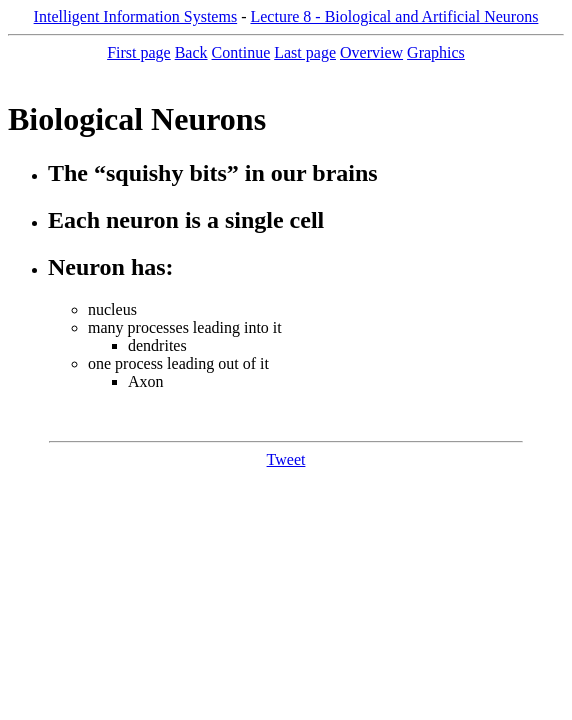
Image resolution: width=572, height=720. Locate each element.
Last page (305, 52)
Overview (371, 52)
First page (139, 52)
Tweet (286, 459)
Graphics (436, 52)
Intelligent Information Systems (136, 16)
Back (191, 52)
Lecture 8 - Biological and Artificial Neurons (394, 16)
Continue (241, 52)
